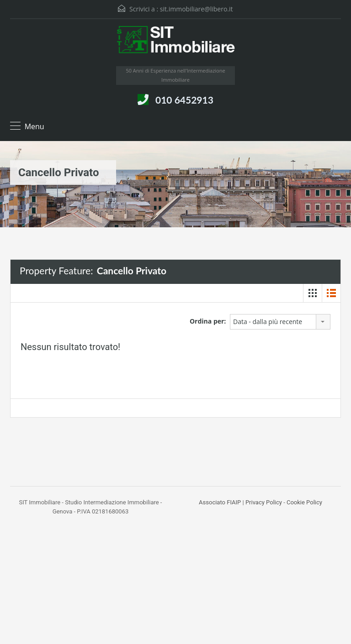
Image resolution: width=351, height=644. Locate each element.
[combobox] (280, 322)
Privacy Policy (264, 502)
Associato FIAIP (220, 502)
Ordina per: (208, 321)
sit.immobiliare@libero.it (197, 9)
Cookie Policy (304, 502)
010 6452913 (184, 100)
